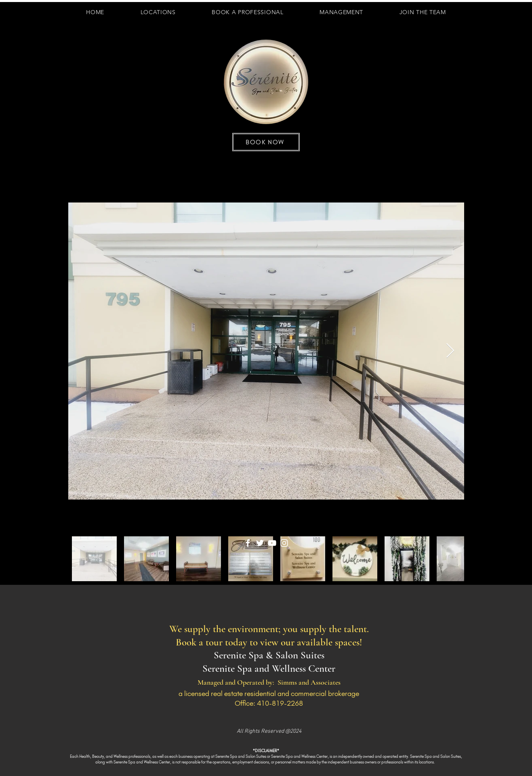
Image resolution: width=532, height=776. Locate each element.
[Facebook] (248, 543)
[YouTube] (272, 543)
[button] (423, 12)
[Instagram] (284, 543)
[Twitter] (260, 543)
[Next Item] (450, 351)
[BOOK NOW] (266, 142)
